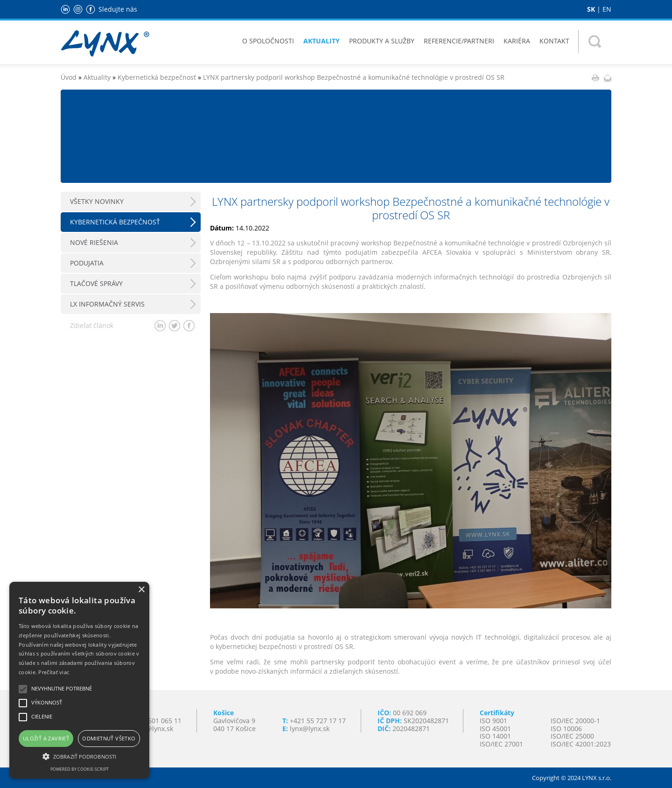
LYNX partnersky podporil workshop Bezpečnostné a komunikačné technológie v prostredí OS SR (354, 77)
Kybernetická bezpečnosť (157, 77)
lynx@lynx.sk (310, 729)
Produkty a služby (382, 41)
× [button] (141, 590)
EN (607, 9)
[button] (79, 756)
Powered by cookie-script (80, 769)
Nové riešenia (94, 242)
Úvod (69, 77)
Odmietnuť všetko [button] (109, 738)
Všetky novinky (97, 201)
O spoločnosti (268, 41)
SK (591, 9)
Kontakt (554, 41)
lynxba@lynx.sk (149, 729)
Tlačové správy (96, 283)
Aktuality (322, 41)
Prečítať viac (54, 672)
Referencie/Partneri (459, 41)
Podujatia (87, 263)
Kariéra (517, 41)
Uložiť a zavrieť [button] (46, 738)
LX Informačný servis (107, 304)
